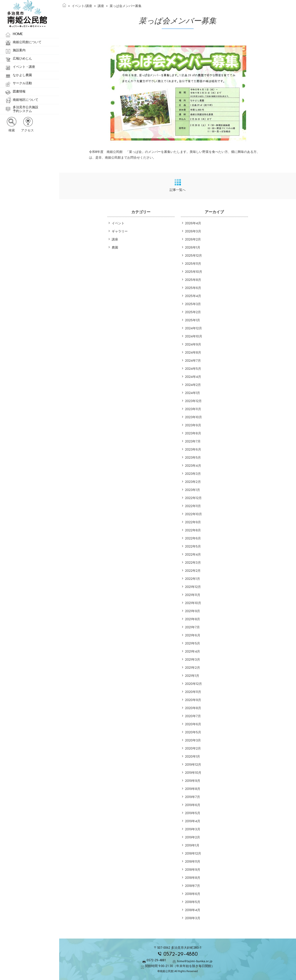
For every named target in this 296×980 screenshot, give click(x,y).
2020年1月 (193, 756)
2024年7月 (193, 361)
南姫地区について (26, 100)
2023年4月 (193, 466)
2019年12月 (193, 765)
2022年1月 (193, 579)
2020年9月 (193, 700)
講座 (115, 239)
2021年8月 (193, 619)
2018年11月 (193, 861)
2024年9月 (193, 344)
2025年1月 (193, 320)
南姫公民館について (27, 42)
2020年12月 (194, 684)
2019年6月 (193, 805)
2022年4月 (193, 554)
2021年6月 (193, 635)
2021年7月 (193, 627)
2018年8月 (193, 878)
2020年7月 (193, 716)
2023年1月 (193, 490)
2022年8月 (193, 530)
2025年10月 (194, 272)
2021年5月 (193, 643)
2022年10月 (194, 514)
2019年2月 (193, 837)
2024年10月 (194, 336)
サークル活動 (22, 83)
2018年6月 (193, 894)
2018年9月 (193, 870)
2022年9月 (193, 522)
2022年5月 (193, 546)
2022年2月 (193, 571)
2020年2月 (193, 748)
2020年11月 (193, 692)
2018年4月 (193, 910)
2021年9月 (193, 611)
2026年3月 (193, 231)
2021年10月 (193, 603)
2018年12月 (193, 853)
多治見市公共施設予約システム (26, 109)
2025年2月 (193, 312)
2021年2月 (193, 668)
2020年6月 (193, 724)
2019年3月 (193, 829)
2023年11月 (193, 409)
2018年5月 (193, 902)
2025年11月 (193, 264)
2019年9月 (193, 781)
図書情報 (19, 91)
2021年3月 (193, 659)
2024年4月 (193, 377)
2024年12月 (194, 328)
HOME (18, 34)
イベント (118, 223)
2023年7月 (193, 441)
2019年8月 (193, 789)
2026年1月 (193, 247)
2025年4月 (193, 296)
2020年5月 (193, 732)
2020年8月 (193, 708)
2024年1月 (193, 393)
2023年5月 (193, 457)
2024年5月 (193, 369)
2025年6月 (193, 288)
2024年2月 (193, 385)
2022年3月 (193, 563)
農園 (115, 247)
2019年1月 (192, 845)
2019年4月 (193, 821)
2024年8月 (193, 352)
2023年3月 (193, 474)
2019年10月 (193, 773)
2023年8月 (193, 433)
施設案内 (19, 50)
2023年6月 (193, 449)
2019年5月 (193, 813)
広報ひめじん (22, 58)
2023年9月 (193, 425)
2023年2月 (193, 482)
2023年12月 (194, 401)
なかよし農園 (22, 75)
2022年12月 (194, 498)
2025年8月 (193, 280)
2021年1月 (192, 676)
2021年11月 (193, 595)
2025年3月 (193, 304)
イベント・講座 (24, 67)
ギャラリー (120, 231)
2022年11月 (193, 506)
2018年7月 (193, 886)
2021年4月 (193, 651)
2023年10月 (194, 417)
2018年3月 (193, 918)
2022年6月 (193, 538)
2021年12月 (193, 587)
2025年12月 (194, 255)
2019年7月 (193, 797)
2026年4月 (193, 223)
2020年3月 (193, 740)
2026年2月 (193, 239)
